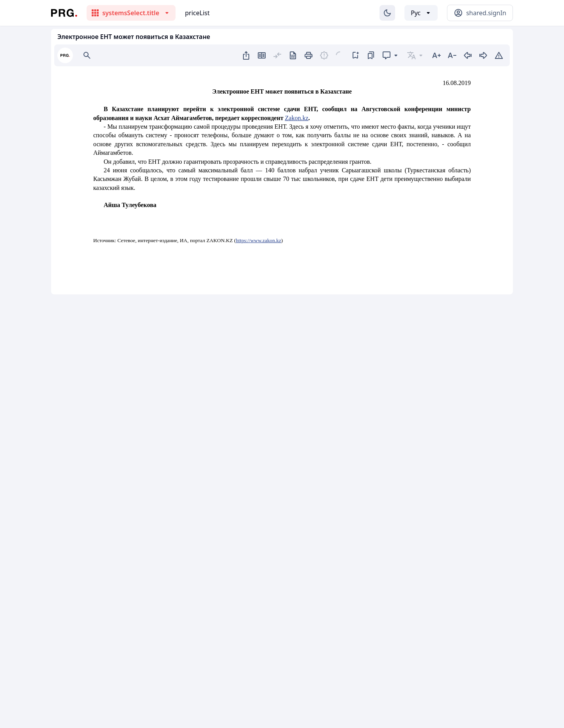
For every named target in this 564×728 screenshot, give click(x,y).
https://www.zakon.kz (259, 240)
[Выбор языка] (421, 13)
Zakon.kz (297, 118)
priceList (197, 13)
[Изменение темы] (387, 13)
